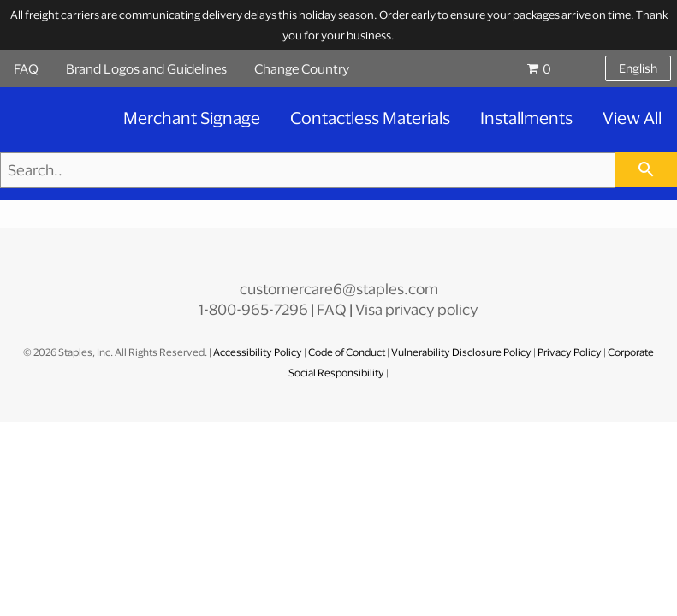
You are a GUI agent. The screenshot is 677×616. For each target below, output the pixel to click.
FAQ (26, 68)
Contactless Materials (370, 118)
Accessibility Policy (258, 352)
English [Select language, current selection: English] (638, 68)
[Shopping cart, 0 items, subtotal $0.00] (556, 68)
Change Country (302, 68)
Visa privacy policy (417, 309)
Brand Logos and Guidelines (146, 68)
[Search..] (308, 170)
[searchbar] (646, 169)
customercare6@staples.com (339, 289)
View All (632, 118)
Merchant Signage (192, 118)
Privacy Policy (570, 352)
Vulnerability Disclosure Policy (461, 352)
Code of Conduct (347, 352)
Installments (526, 118)
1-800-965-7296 (253, 309)
